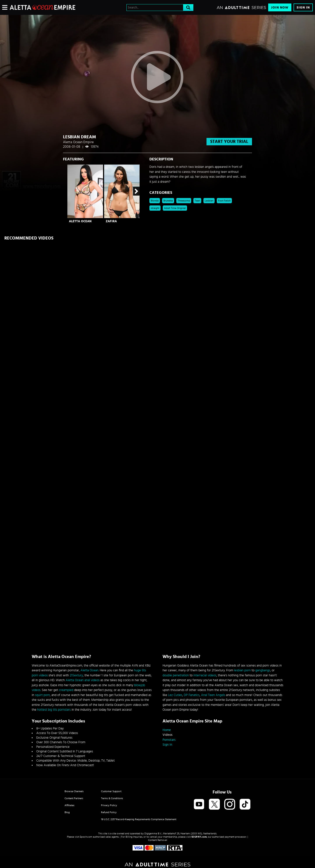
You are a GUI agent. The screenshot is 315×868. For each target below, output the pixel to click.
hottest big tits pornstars (54, 710)
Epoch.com (86, 837)
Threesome (184, 201)
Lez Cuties (175, 695)
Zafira (111, 221)
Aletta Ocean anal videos (83, 680)
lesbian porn (242, 670)
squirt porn (42, 695)
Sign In (303, 8)
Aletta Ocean (80, 221)
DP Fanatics (192, 695)
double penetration (176, 675)
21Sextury (76, 675)
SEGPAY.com (199, 837)
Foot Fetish (224, 201)
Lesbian (209, 201)
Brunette (168, 201)
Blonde (155, 201)
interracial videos (205, 675)
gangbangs (263, 670)
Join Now (280, 8)
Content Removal (158, 840)
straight (155, 208)
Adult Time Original (175, 208)
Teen (197, 201)
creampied (66, 690)
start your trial (229, 142)
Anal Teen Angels (213, 695)
